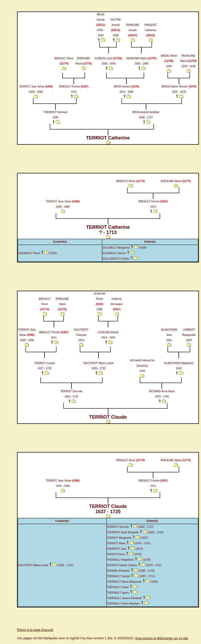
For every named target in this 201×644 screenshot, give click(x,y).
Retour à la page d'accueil (35, 630)
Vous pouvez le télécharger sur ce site (161, 638)
